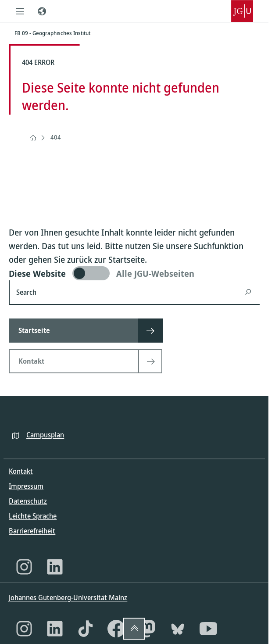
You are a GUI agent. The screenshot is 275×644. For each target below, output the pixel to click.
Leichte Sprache (33, 516)
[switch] (134, 273)
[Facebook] (116, 629)
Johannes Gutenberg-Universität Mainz (68, 597)
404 (56, 137)
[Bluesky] (178, 629)
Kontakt (21, 471)
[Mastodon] (147, 629)
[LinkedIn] (55, 567)
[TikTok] (86, 629)
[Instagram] (24, 567)
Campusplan (45, 435)
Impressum (26, 486)
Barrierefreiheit (32, 531)
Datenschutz (28, 501)
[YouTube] (208, 629)
